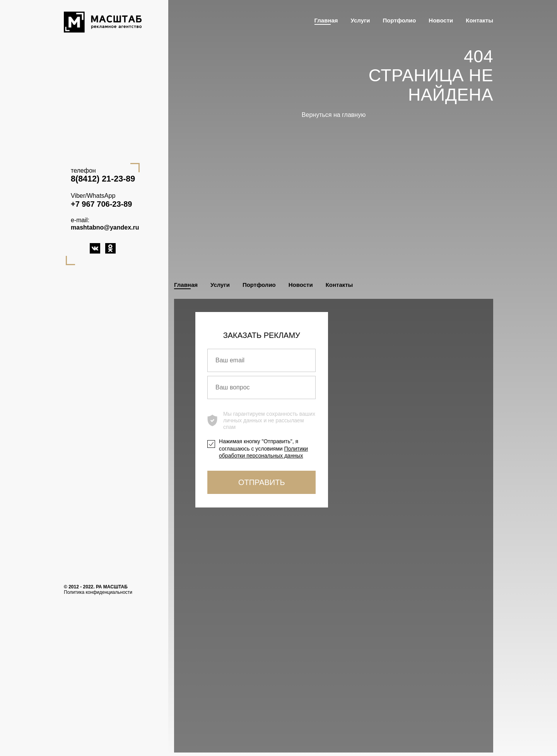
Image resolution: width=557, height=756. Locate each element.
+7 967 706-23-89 (101, 204)
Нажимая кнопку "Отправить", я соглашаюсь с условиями (263, 448)
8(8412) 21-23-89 (103, 179)
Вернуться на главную (334, 115)
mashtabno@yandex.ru (105, 227)
